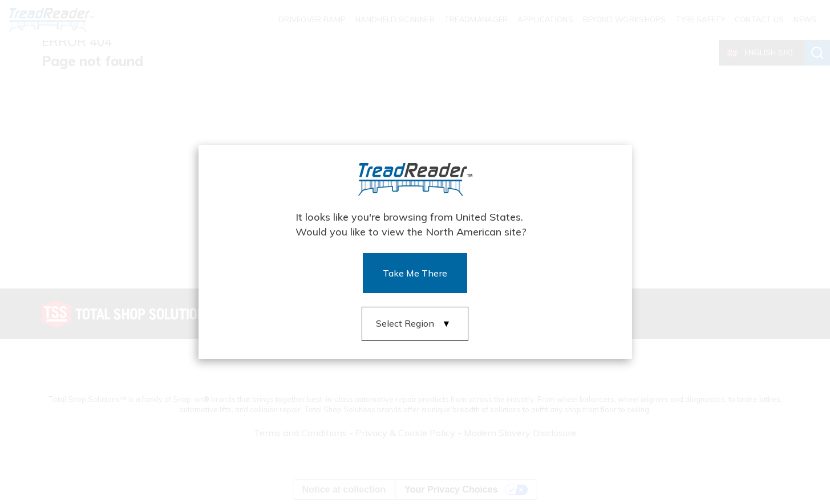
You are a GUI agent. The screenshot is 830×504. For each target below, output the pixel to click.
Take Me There (415, 273)
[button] (415, 324)
